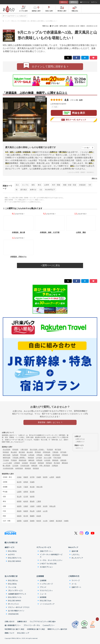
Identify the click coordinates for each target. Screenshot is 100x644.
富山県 (19, 497)
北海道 (19, 477)
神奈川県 (39, 487)
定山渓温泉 (7, 450)
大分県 (45, 521)
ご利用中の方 (74, 576)
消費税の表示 (22, 621)
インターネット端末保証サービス (51, 556)
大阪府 (32, 506)
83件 (81, 100)
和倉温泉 (31, 458)
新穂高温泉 (23, 460)
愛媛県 (32, 516)
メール (74, 584)
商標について (10, 633)
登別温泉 (15, 450)
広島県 (39, 511)
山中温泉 (39, 458)
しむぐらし (76, 554)
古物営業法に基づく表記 (36, 629)
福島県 (58, 477)
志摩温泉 (55, 466)
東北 (39, 185)
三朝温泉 (17, 463)
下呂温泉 (6, 460)
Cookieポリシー (49, 625)
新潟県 (32, 492)
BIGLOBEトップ (23, 633)
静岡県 (19, 501)
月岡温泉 (39, 455)
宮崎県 (52, 521)
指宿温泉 (36, 468)
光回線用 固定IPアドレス (17, 594)
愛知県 (32, 501)
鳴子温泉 (58, 450)
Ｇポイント (79, 448)
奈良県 (45, 506)
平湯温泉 (14, 460)
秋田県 (45, 477)
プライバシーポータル (32, 625)
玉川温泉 (15, 466)
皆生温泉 (33, 463)
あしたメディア (77, 558)
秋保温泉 (6, 452)
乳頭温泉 (50, 450)
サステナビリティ (46, 590)
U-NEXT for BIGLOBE (48, 564)
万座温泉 (55, 452)
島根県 (26, 511)
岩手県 (32, 477)
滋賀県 (19, 506)
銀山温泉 (30, 452)
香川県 (26, 516)
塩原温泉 (15, 455)
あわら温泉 (48, 458)
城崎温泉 (31, 460)
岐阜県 (26, 501)
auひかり (11, 554)
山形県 (47, 185)
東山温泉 (14, 452)
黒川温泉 (57, 463)
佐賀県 (26, 521)
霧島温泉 (65, 463)
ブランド (43, 587)
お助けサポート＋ (46, 551)
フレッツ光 (12, 587)
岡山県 (32, 511)
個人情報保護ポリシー (13, 625)
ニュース (43, 594)
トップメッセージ (46, 584)
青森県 (26, 477)
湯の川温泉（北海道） (37, 450)
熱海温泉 (28, 468)
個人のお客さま (11, 542)
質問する (74, 2)
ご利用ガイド (80, 442)
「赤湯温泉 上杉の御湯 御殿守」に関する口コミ (35, 93)
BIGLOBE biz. (13, 580)
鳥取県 (19, 511)
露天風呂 (24, 190)
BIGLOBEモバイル (15, 558)
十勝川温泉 (24, 450)
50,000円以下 (50, 190)
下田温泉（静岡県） (19, 458)
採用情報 (43, 597)
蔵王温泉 (22, 452)
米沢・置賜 (56, 185)
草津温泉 (38, 452)
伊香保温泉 (47, 452)
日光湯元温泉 (25, 466)
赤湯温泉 (82, 185)
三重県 (39, 501)
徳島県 (19, 516)
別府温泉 (49, 463)
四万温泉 (63, 452)
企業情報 (40, 576)
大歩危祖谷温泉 (8, 468)
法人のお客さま (11, 576)
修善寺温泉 (7, 458)
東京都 (32, 487)
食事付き (33, 190)
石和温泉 (47, 455)
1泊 (41, 190)
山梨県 (19, 492)
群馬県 (26, 482)
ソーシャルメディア (47, 604)
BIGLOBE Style (46, 601)
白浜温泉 (47, 460)
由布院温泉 (19, 468)
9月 (90, 185)
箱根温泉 (34, 466)
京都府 (26, 506)
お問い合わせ (10, 621)
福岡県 (19, 521)
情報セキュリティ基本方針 (57, 629)
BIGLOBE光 (12, 551)
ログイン (94, 2)
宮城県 (39, 477)
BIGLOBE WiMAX (15, 561)
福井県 (32, 497)
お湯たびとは (80, 439)
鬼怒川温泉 (7, 455)
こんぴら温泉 (7, 463)
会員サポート (76, 587)
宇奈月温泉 (57, 458)
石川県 (26, 497)
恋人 (17, 185)
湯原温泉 (41, 463)
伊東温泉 (65, 455)
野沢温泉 (23, 455)
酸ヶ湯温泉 (7, 466)
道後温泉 (63, 460)
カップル (25, 185)
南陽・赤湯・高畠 (70, 185)
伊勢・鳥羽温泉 (45, 466)
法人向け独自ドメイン (16, 611)
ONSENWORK (13, 614)
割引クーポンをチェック (74, 120)
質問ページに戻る (50, 265)
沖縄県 (66, 521)
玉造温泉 (25, 463)
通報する (94, 178)
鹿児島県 (59, 521)
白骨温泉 (31, 455)
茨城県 (32, 482)
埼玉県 (19, 487)
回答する (64, 2)
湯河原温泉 (56, 455)
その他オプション (46, 567)
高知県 (39, 516)
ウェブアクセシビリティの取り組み (43, 621)
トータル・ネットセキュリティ (51, 560)
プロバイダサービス (15, 590)
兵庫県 (39, 506)
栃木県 (19, 482)
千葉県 (26, 487)
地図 (55, 107)
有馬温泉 (39, 460)
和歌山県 (52, 506)
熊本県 (39, 521)
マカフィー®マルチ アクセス (19, 607)
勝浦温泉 (55, 460)
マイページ (85, 2)
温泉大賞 (75, 551)
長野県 (26, 492)
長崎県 (32, 521)
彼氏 (33, 185)
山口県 (45, 511)
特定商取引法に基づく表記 (14, 629)
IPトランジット (14, 604)
